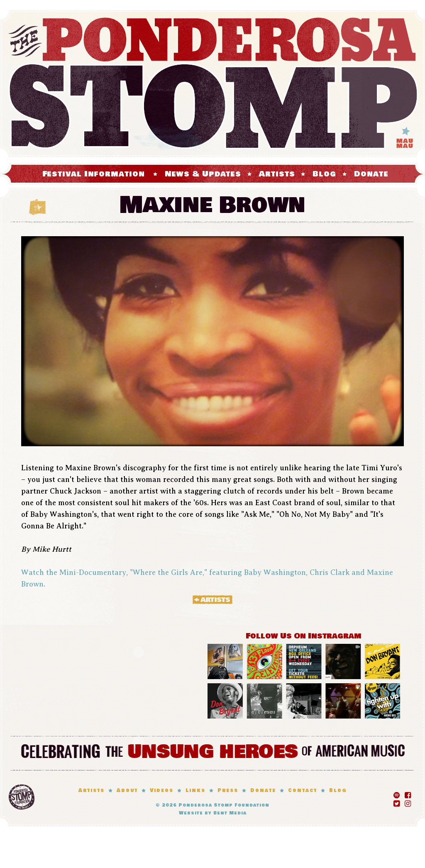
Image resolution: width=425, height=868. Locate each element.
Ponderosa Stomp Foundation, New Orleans (22, 797)
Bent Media (230, 813)
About (127, 791)
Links (195, 791)
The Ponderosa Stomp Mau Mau (212, 84)
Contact (303, 791)
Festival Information (94, 174)
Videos (162, 791)
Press (228, 791)
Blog (324, 174)
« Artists (212, 599)
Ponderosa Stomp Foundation (224, 805)
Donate (371, 174)
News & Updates (203, 174)
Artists (277, 174)
